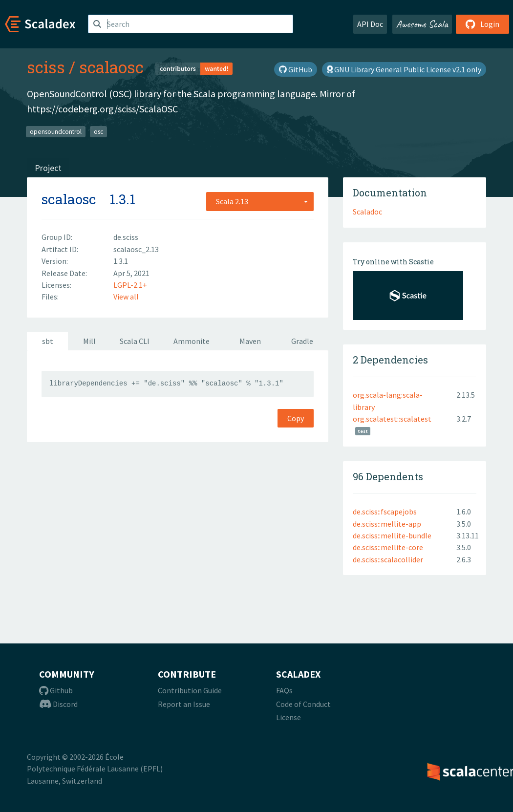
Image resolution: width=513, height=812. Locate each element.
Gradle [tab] (302, 341)
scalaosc (111, 67)
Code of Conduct (303, 704)
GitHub (296, 69)
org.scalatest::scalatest (392, 419)
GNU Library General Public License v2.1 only (404, 69)
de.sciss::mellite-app (387, 524)
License (289, 717)
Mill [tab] (89, 341)
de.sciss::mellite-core (388, 547)
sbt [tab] (48, 341)
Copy (296, 418)
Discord (58, 704)
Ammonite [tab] (192, 341)
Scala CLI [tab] (135, 341)
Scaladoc (367, 212)
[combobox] (260, 201)
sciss (46, 67)
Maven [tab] (250, 341)
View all (126, 297)
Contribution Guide (190, 690)
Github (56, 690)
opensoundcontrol (56, 131)
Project (48, 168)
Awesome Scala (422, 24)
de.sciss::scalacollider (388, 559)
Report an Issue (184, 704)
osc (98, 131)
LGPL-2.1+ (130, 285)
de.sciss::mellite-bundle (392, 535)
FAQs (284, 690)
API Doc (370, 24)
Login (482, 24)
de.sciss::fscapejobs (385, 512)
